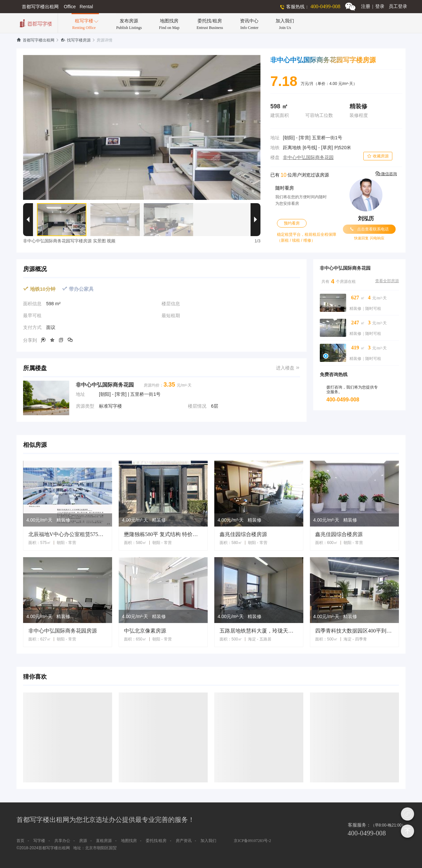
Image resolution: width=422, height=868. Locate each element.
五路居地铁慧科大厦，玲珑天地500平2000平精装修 (259, 631)
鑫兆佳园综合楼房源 (243, 534)
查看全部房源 (387, 281)
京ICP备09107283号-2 (252, 841)
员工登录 (398, 6)
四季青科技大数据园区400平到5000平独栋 (354, 631)
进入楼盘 (288, 368)
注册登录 (373, 6)
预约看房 (292, 223)
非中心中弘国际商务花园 (308, 158)
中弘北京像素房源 (145, 631)
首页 (20, 841)
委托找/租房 (156, 841)
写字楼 (39, 841)
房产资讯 (184, 841)
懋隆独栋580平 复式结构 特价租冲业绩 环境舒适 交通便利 (163, 534)
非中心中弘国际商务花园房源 (63, 631)
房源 (83, 841)
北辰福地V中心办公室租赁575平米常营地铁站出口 (68, 534)
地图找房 (129, 841)
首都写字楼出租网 (35, 40)
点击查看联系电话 (369, 229)
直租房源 (104, 841)
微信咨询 (386, 174)
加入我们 (208, 841)
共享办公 (62, 841)
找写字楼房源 (76, 40)
